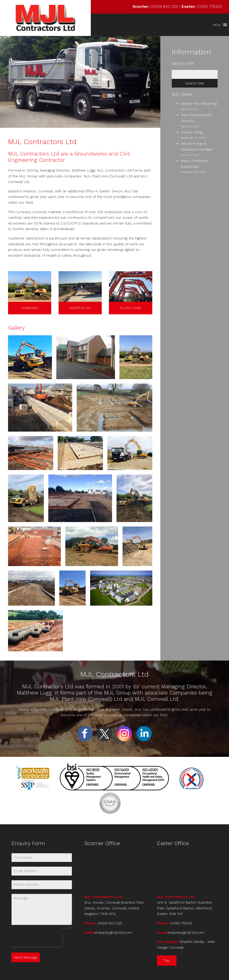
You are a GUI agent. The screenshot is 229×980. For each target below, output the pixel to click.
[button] (217, 25)
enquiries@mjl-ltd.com (113, 933)
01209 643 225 (164, 6)
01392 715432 (210, 6)
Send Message (26, 957)
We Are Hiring (192, 132)
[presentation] (37, 941)
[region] (80, 82)
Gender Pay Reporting (199, 104)
